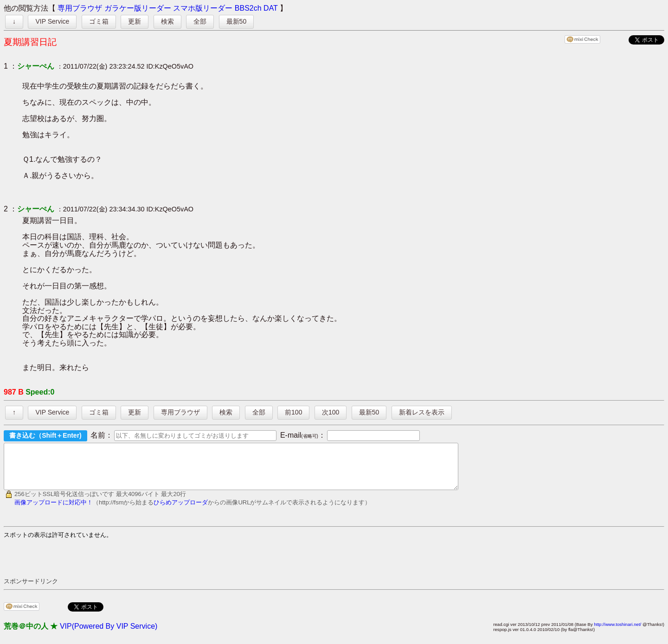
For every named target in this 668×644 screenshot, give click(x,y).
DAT (271, 8)
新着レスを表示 (422, 412)
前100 (293, 412)
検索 (167, 21)
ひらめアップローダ (181, 511)
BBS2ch (248, 8)
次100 (331, 412)
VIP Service (52, 21)
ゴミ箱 (99, 21)
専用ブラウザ (80, 8)
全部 (200, 21)
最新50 (237, 21)
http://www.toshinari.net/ (617, 633)
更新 (135, 21)
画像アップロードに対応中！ (54, 511)
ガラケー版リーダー (138, 8)
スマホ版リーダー (203, 8)
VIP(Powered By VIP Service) (109, 634)
